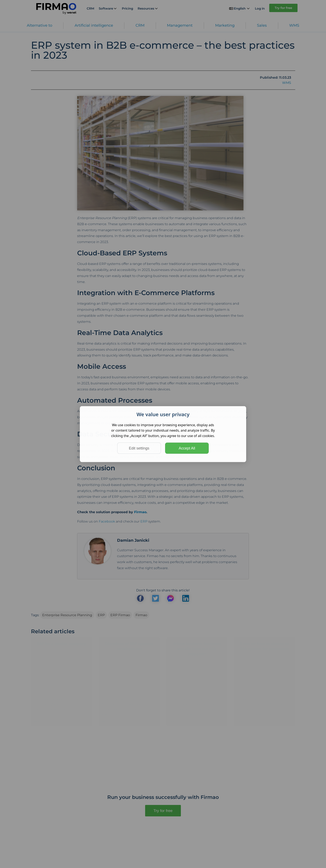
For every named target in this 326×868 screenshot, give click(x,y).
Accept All (187, 448)
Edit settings (139, 448)
